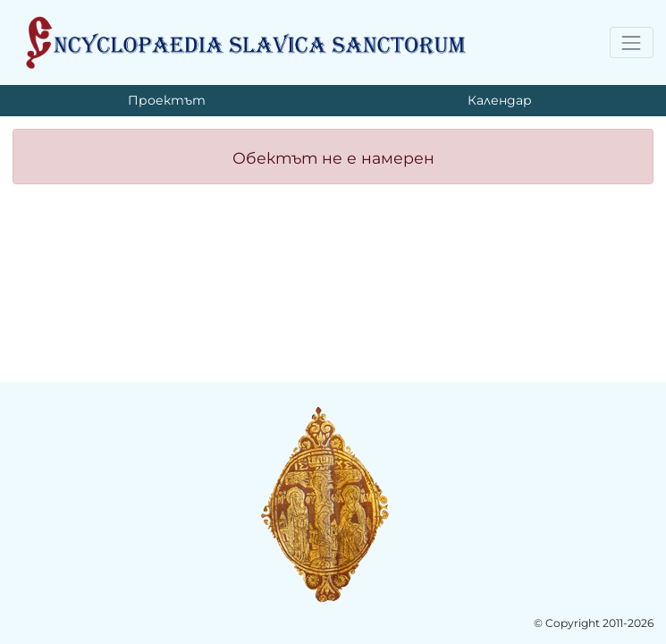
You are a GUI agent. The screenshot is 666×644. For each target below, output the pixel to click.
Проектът (167, 100)
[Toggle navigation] (632, 42)
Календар (500, 100)
